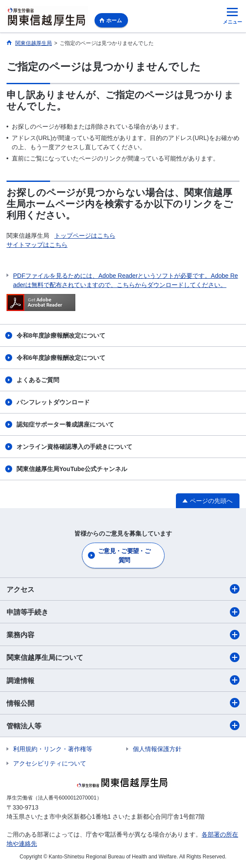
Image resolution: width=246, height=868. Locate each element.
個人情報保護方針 (157, 749)
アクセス (123, 589)
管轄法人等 (123, 725)
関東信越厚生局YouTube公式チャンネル (72, 469)
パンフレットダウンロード (53, 402)
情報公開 (123, 703)
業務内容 (123, 635)
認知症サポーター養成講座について (65, 424)
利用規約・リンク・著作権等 (53, 749)
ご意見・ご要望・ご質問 (124, 555)
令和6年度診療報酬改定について (61, 358)
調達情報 (123, 680)
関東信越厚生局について (123, 657)
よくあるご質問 (38, 380)
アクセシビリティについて (50, 763)
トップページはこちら (85, 236)
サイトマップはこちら (37, 245)
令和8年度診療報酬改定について (61, 335)
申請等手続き (123, 612)
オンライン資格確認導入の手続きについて (74, 447)
